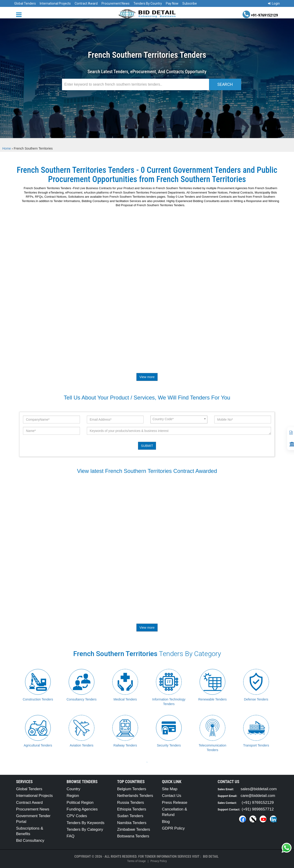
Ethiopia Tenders (132, 809)
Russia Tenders (131, 803)
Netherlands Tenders (135, 796)
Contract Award (86, 3)
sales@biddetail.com (259, 789)
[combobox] (179, 420)
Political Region (80, 803)
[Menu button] (20, 14)
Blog (166, 822)
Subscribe (190, 3)
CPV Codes (77, 816)
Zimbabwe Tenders (134, 829)
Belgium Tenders (132, 789)
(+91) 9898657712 (258, 809)
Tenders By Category (85, 829)
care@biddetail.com (258, 796)
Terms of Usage (136, 861)
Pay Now (172, 3)
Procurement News (116, 3)
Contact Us (172, 796)
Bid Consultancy (30, 841)
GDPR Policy (173, 828)
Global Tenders (25, 3)
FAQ (71, 836)
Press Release (175, 803)
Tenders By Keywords (85, 823)
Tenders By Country (148, 3)
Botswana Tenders (133, 836)
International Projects (55, 3)
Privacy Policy (159, 861)
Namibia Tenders (132, 823)
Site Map (170, 789)
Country (73, 789)
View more (147, 377)
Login (274, 3)
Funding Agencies (82, 809)
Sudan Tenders (130, 816)
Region (73, 796)
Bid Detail (211, 856)
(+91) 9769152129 (258, 803)
